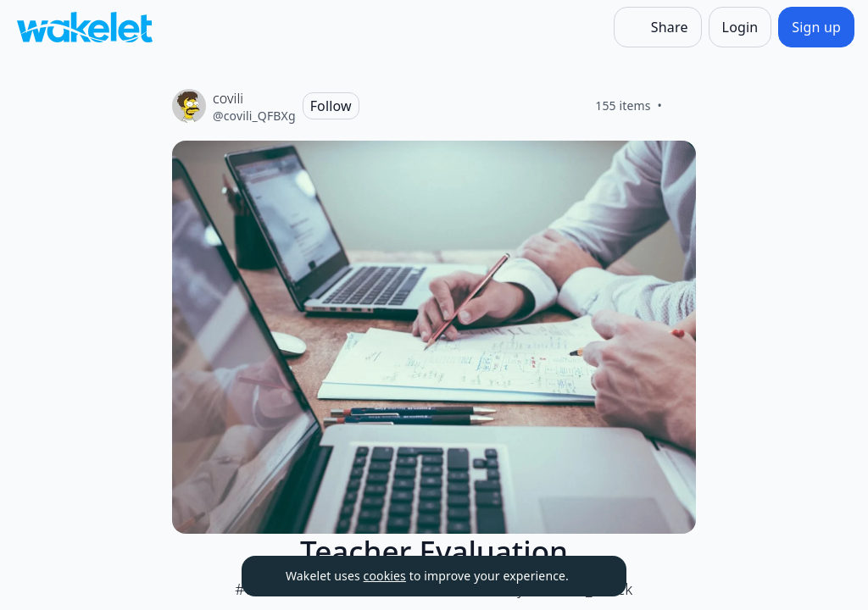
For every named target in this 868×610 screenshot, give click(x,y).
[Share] (658, 27)
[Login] (740, 27)
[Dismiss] (593, 576)
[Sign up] (816, 27)
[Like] (682, 106)
